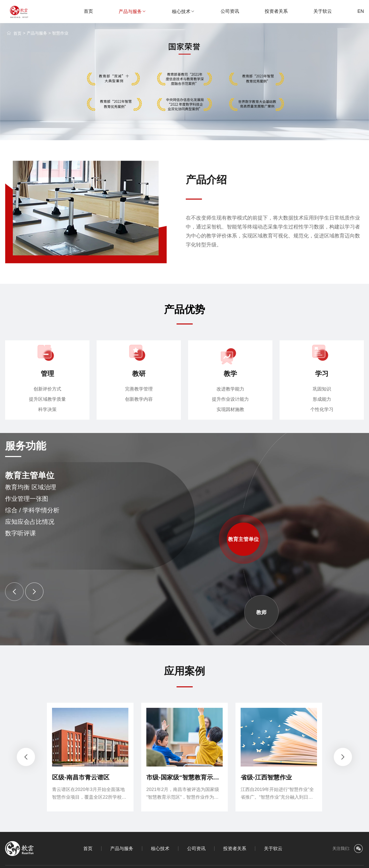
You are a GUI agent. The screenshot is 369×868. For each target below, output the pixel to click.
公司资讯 (230, 11)
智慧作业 (60, 33)
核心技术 (183, 12)
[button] (14, 592)
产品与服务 (132, 12)
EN (361, 11)
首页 (88, 11)
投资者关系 (276, 11)
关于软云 (323, 11)
